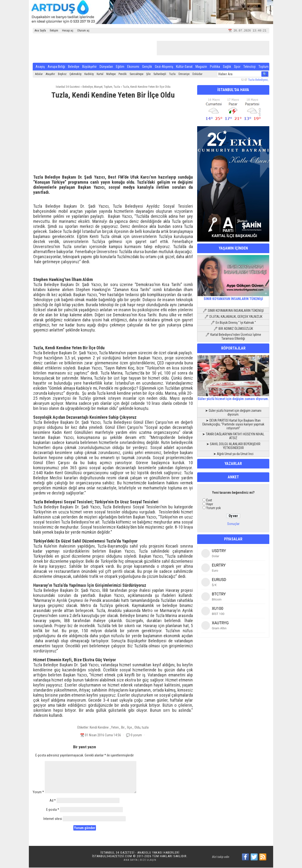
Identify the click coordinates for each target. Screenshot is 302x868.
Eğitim (120, 67)
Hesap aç (68, 31)
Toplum (264, 67)
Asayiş (40, 67)
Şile (148, 75)
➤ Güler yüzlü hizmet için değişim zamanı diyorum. (233, 413)
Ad (53, 801)
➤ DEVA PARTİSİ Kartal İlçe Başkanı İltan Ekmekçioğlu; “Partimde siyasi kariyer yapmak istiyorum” (233, 425)
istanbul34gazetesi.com (112, 857)
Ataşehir (50, 75)
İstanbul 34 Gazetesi (68, 87)
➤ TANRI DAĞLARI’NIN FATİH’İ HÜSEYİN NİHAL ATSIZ (233, 437)
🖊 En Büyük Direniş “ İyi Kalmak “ (233, 323)
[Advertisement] (113, 139)
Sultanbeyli (160, 75)
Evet (209, 501)
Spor (237, 67)
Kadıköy (89, 75)
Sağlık (227, 67)
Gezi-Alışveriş (164, 67)
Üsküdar (197, 75)
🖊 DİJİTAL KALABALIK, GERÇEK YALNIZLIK (233, 317)
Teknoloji (249, 67)
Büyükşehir (89, 67)
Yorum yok (214, 508)
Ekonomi (133, 67)
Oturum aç (83, 31)
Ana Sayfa (40, 31)
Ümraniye (184, 75)
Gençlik (147, 67)
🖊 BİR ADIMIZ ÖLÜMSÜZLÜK (233, 329)
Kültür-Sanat (184, 67)
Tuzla (172, 75)
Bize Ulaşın (148, 860)
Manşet (98, 87)
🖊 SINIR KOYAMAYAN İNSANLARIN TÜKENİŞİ (233, 311)
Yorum (38, 793)
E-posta (53, 810)
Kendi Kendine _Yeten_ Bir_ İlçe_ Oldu (115, 728)
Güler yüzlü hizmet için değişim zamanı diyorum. (233, 397)
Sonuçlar (233, 524)
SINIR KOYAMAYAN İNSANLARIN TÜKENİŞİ (233, 297)
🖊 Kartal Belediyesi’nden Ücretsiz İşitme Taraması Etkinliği (233, 337)
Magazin (201, 67)
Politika (215, 67)
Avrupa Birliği (56, 67)
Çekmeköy (75, 75)
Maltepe (111, 75)
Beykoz (62, 75)
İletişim (54, 31)
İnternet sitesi (53, 819)
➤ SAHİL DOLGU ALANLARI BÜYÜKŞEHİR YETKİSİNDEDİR (233, 446)
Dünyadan (106, 67)
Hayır (210, 505)
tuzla (145, 728)
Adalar (39, 75)
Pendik (123, 75)
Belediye (74, 67)
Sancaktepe (136, 75)
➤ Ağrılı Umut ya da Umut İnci (233, 454)
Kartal (100, 75)
